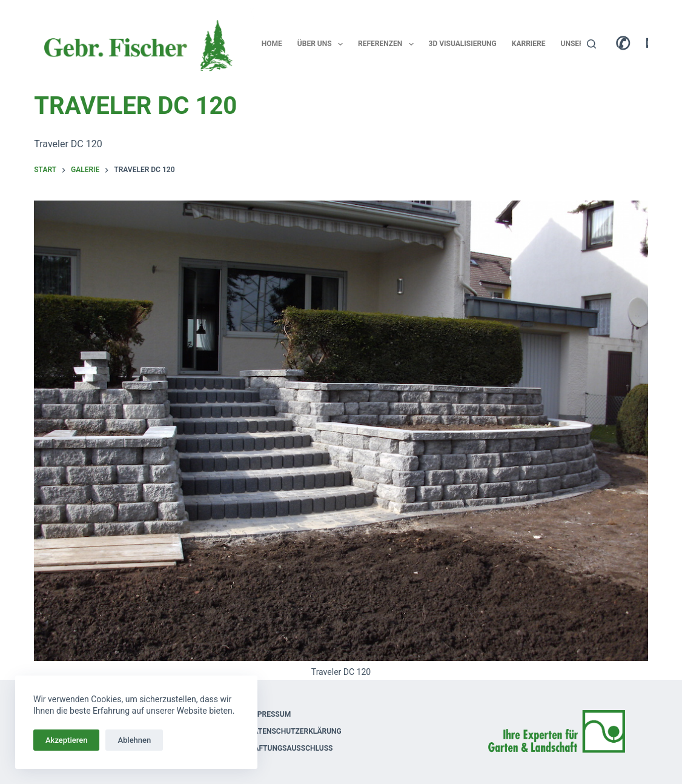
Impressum (270, 714)
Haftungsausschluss (291, 748)
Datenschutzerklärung (295, 731)
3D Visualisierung (463, 44)
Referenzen (388, 44)
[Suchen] (591, 44)
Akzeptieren (66, 740)
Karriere (529, 44)
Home (272, 44)
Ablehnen (134, 740)
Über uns (323, 44)
